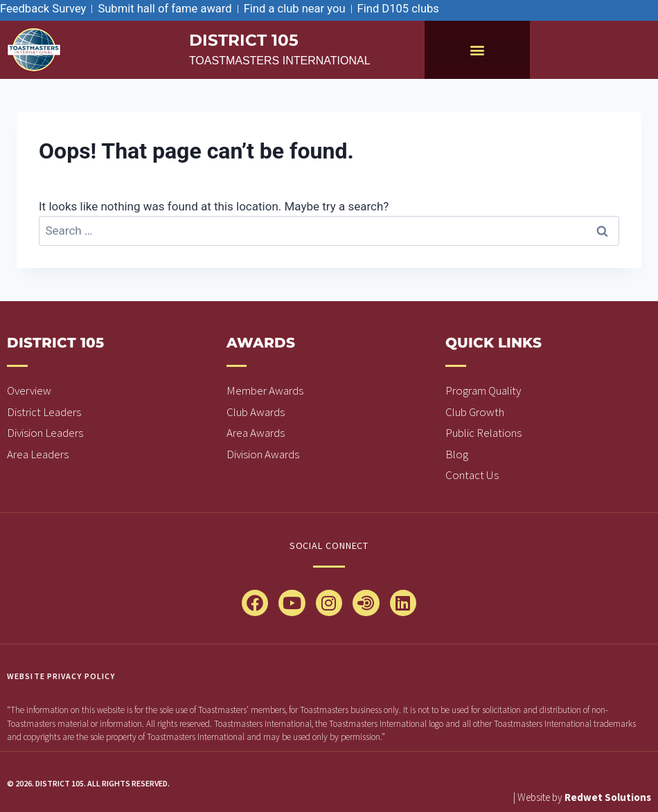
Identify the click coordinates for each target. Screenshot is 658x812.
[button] (477, 50)
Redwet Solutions (608, 797)
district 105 (245, 40)
